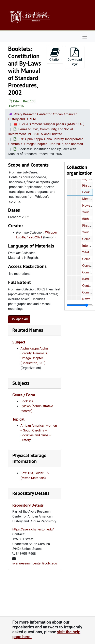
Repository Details (31, 493)
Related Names (28, 330)
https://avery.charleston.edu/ (33, 529)
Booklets (27, 401)
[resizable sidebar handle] (80, 305)
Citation (55, 55)
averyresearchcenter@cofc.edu (35, 563)
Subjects (21, 383)
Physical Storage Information (29, 458)
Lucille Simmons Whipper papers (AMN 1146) (52, 124)
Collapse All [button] (19, 319)
